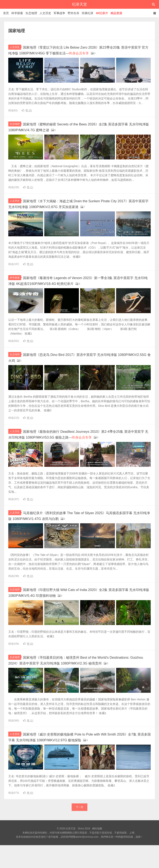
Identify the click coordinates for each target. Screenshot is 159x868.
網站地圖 (97, 851)
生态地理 (31, 13)
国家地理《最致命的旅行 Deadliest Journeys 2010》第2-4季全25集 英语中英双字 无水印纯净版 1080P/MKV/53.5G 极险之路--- (79, 445)
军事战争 (59, 13)
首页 (6, 13)
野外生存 (73, 13)
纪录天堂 (79, 4)
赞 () (27, 115)
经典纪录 (88, 13)
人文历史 (45, 13)
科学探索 (17, 13)
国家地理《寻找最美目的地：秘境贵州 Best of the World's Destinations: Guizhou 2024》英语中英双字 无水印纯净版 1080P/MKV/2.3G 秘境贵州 (74, 676)
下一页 (79, 830)
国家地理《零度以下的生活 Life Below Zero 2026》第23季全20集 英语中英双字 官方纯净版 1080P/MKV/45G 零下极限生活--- (79, 53)
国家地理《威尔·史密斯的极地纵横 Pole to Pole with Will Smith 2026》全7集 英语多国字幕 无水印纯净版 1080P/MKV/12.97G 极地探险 (79, 757)
